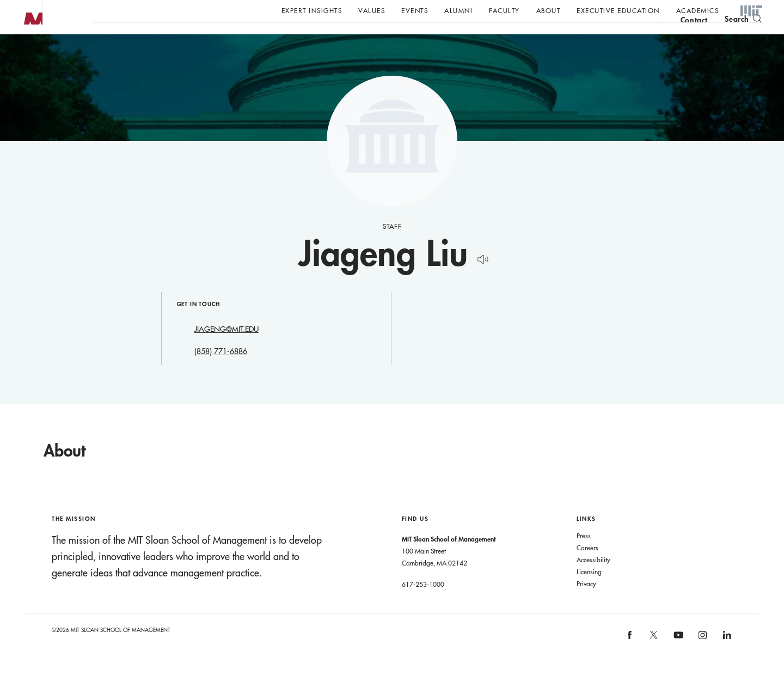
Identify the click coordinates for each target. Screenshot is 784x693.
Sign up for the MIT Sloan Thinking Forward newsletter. (369, 39)
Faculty (504, 10)
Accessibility (593, 581)
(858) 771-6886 (221, 373)
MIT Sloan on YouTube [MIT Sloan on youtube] (677, 662)
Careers (587, 569)
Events (415, 10)
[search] (743, 38)
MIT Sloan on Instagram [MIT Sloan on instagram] (702, 660)
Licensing (589, 593)
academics (698, 10)
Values (372, 10)
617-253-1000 (423, 606)
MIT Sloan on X (653, 660)
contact (694, 40)
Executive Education (618, 10)
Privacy (586, 605)
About (549, 10)
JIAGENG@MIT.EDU (226, 351)
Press (584, 557)
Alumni (458, 10)
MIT (751, 11)
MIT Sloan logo (28, 54)
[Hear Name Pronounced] (480, 279)
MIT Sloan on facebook (630, 660)
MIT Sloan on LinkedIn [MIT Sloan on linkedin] (726, 660)
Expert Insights (312, 10)
